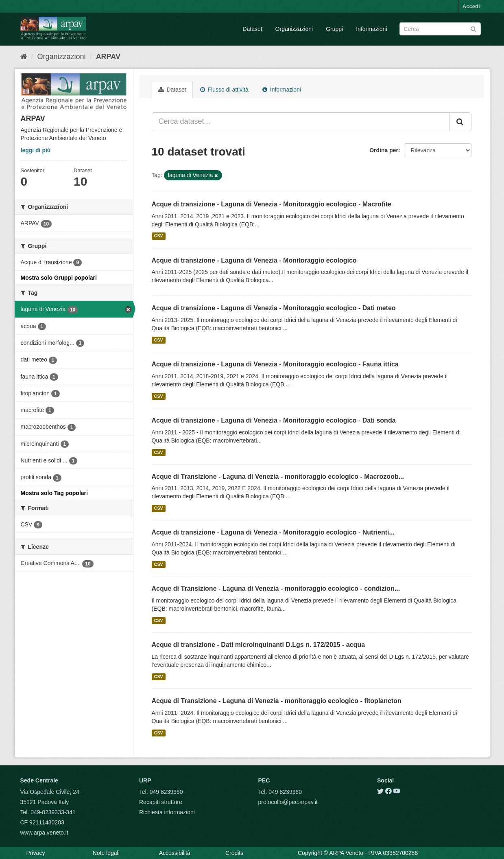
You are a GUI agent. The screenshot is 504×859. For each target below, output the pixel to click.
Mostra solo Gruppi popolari (59, 278)
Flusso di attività (224, 90)
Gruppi (334, 29)
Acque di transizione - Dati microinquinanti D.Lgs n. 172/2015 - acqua (259, 645)
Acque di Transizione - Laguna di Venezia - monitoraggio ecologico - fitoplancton (277, 701)
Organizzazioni (294, 29)
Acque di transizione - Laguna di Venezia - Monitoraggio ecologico (254, 260)
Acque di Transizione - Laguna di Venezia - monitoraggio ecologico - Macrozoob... (278, 477)
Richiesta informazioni (167, 812)
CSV (159, 236)
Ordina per (384, 150)
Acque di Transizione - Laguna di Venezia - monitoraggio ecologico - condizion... (276, 588)
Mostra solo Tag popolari (54, 493)
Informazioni (371, 29)
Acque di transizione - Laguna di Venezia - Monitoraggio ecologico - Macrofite (272, 204)
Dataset (252, 29)
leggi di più (36, 150)
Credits (234, 853)
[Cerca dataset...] (301, 122)
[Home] (24, 57)
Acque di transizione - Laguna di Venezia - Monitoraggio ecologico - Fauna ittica (275, 364)
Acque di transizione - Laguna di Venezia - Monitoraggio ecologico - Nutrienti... (273, 532)
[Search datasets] (440, 29)
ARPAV (108, 57)
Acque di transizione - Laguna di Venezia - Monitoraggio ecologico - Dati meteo (274, 308)
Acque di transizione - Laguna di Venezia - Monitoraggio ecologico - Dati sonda (274, 420)
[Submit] (473, 28)
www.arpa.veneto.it (44, 833)
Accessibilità (175, 853)
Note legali (106, 853)
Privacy (36, 853)
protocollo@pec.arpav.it (288, 802)
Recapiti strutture (161, 802)
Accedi (471, 6)
